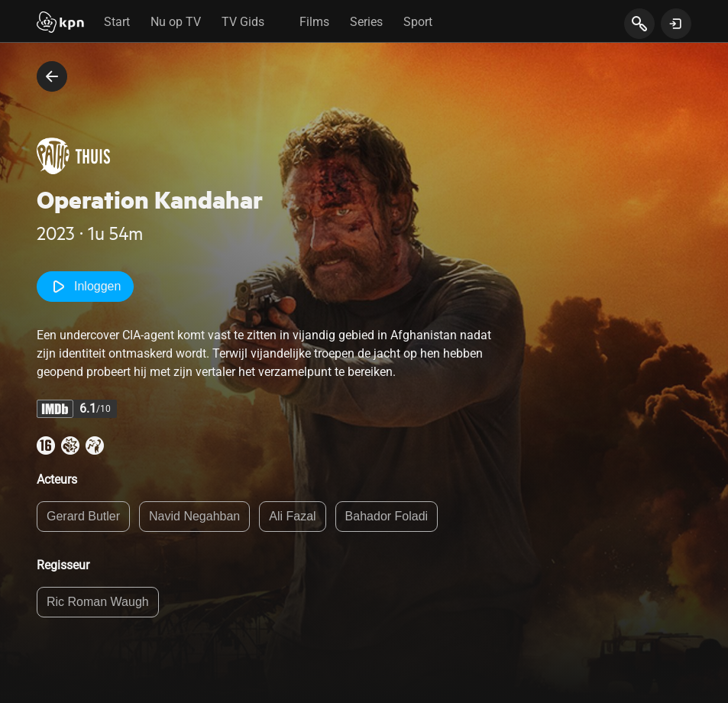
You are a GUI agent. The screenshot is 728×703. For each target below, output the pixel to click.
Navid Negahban (194, 516)
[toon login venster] (676, 24)
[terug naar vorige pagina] (52, 76)
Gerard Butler (83, 516)
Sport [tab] (418, 22)
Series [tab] (366, 22)
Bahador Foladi (387, 516)
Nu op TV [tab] (176, 22)
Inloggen (85, 287)
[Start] (60, 24)
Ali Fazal (292, 516)
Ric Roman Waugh (98, 602)
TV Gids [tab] (243, 22)
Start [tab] (117, 22)
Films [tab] (314, 22)
